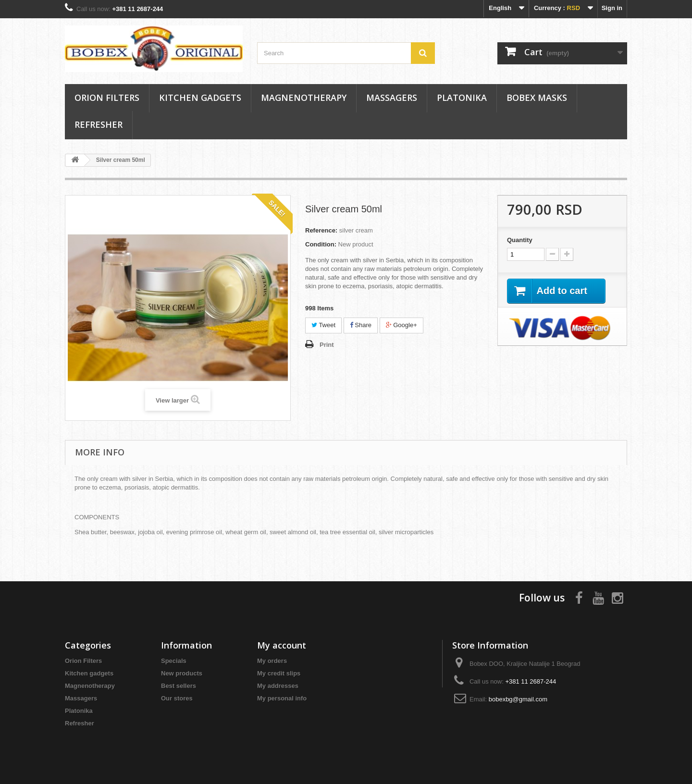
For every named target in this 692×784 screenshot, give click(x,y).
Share (361, 325)
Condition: (321, 244)
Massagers (392, 98)
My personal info (282, 698)
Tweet (323, 325)
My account (282, 645)
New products (182, 673)
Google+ (402, 325)
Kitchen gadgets (200, 98)
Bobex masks (537, 98)
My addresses (278, 686)
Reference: (321, 230)
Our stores (177, 698)
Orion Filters (107, 98)
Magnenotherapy (304, 98)
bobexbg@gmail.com (518, 699)
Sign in (612, 8)
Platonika (462, 98)
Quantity (520, 240)
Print (327, 345)
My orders (272, 661)
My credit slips (279, 673)
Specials (174, 661)
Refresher (99, 124)
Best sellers (179, 686)
